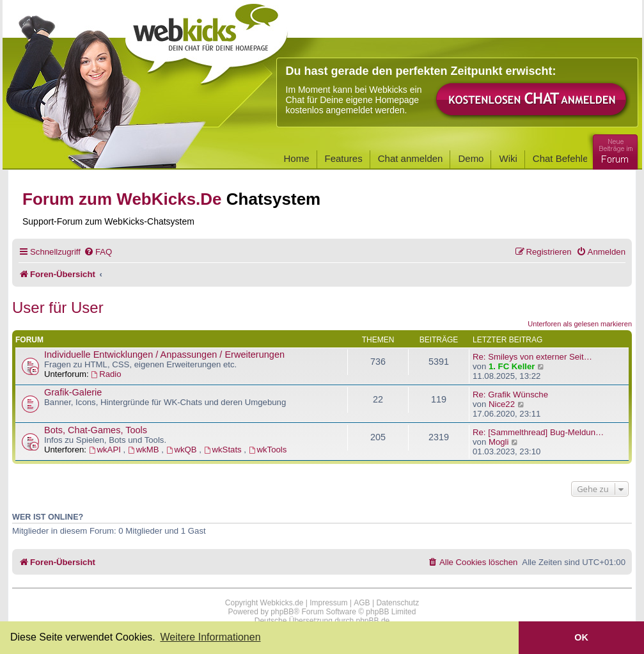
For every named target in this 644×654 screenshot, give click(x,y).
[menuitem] (98, 252)
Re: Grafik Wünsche (510, 395)
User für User (58, 307)
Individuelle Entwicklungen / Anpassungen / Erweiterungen (164, 355)
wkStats (224, 450)
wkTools (268, 450)
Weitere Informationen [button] (210, 637)
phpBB (282, 612)
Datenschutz (397, 603)
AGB (362, 603)
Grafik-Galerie (73, 392)
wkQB (183, 450)
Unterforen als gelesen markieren (580, 324)
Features (344, 158)
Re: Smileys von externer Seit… (532, 357)
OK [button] (581, 637)
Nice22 (502, 404)
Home (297, 158)
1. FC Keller (512, 366)
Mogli (499, 442)
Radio (106, 374)
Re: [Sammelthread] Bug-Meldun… (538, 432)
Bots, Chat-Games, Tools (96, 430)
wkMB (145, 450)
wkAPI (106, 450)
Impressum (328, 603)
